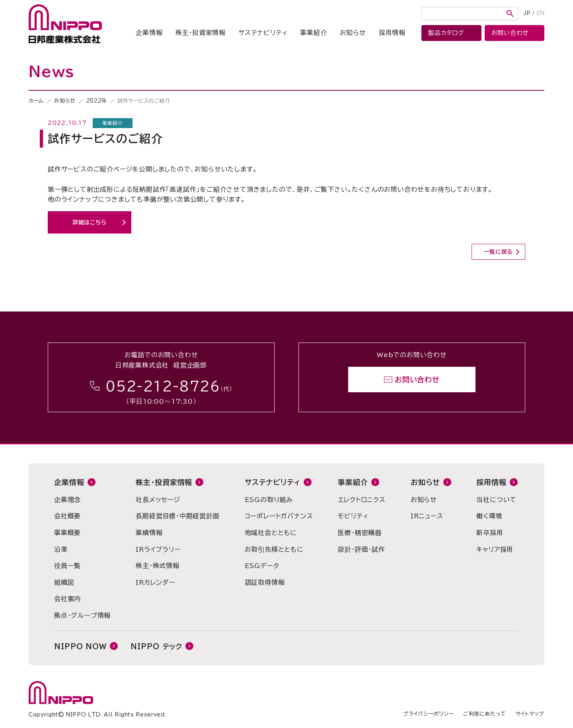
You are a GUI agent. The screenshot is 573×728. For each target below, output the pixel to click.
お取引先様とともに (274, 549)
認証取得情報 (265, 582)
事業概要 (67, 533)
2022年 (97, 101)
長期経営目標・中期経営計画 (177, 516)
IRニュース (427, 516)
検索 (510, 14)
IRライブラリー (158, 549)
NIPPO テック (156, 646)
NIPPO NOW (80, 646)
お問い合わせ (417, 380)
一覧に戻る (499, 252)
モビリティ (353, 516)
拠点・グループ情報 (82, 615)
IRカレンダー (156, 582)
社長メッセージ (158, 500)
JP (527, 13)
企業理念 (67, 500)
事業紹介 (313, 33)
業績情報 (149, 533)
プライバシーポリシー (428, 714)
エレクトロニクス (362, 500)
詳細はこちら (90, 222)
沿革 (61, 549)
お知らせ (353, 33)
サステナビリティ (263, 33)
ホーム (36, 101)
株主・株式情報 (158, 566)
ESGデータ (262, 566)
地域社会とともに (271, 533)
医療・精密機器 (360, 533)
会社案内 (67, 599)
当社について (496, 500)
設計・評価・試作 (361, 549)
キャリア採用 (495, 549)
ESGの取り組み (269, 500)
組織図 (64, 582)
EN (540, 13)
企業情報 (149, 33)
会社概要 (67, 516)
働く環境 (489, 516)
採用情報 (392, 33)
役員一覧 (67, 566)
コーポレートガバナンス (279, 516)
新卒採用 (490, 533)
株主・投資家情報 (201, 33)
